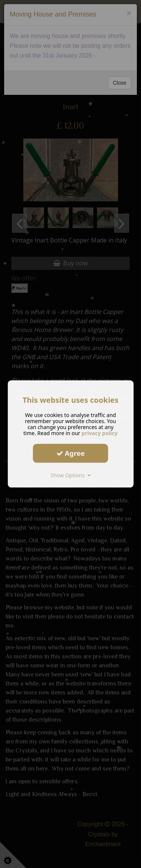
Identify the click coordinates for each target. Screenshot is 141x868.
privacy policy (100, 433)
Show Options (70, 475)
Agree (71, 453)
